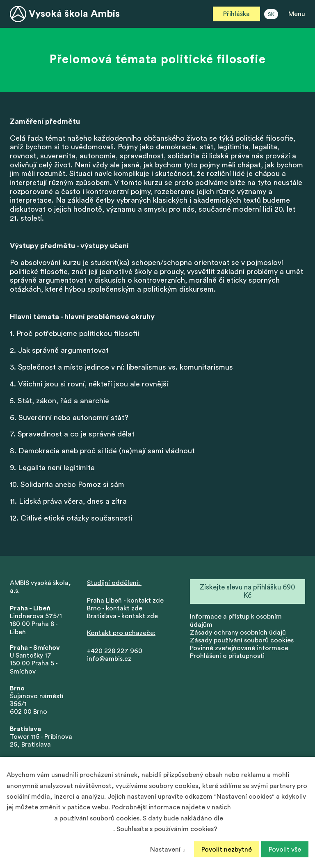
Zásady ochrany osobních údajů (238, 633)
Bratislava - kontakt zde (122, 617)
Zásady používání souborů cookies (242, 641)
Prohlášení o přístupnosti (227, 657)
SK (271, 14)
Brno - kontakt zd (113, 609)
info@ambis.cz (109, 659)
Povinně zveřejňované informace (239, 649)
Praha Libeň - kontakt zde (127, 601)
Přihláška (236, 14)
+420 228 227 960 (115, 651)
